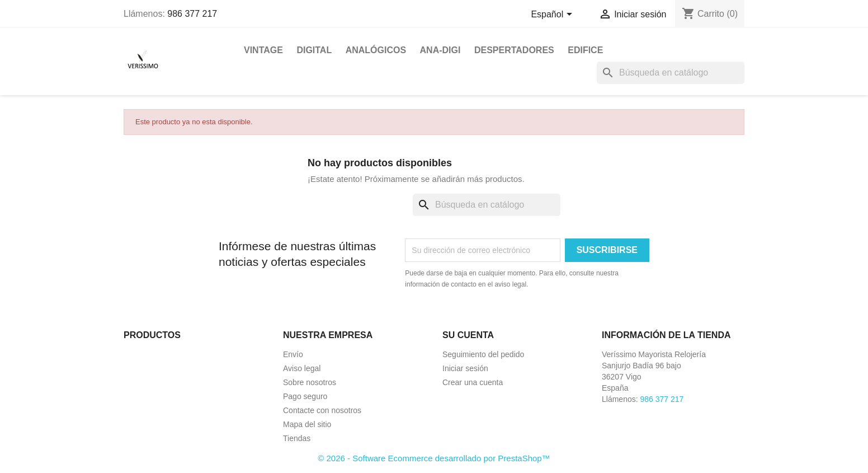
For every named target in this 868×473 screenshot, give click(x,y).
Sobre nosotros (310, 382)
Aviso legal (302, 368)
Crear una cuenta (473, 382)
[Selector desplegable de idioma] (553, 15)
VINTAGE (263, 50)
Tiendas (297, 438)
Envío (293, 354)
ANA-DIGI (440, 50)
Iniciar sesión (465, 368)
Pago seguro (305, 396)
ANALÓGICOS (376, 50)
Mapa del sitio (307, 424)
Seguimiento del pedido (483, 354)
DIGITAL (314, 50)
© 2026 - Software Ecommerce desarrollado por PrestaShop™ (434, 458)
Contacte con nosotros (322, 410)
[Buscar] (671, 73)
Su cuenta (468, 335)
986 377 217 (192, 14)
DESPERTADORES (514, 50)
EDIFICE (585, 50)
